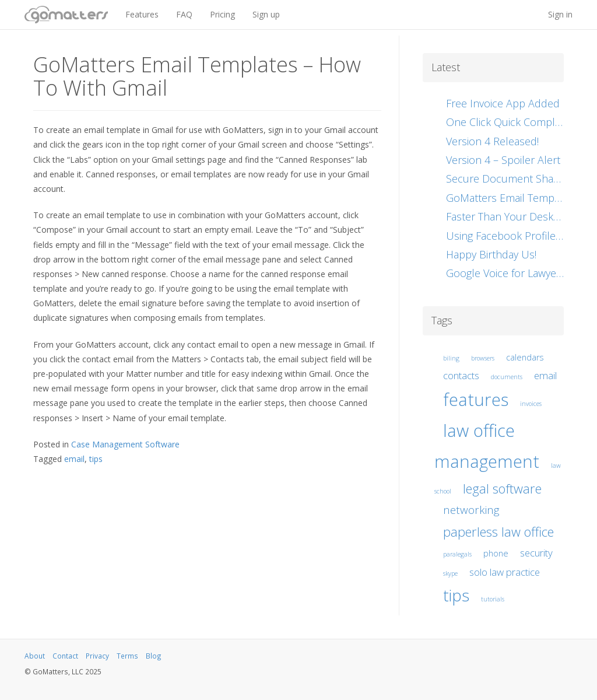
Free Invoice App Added (503, 103)
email (74, 459)
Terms (127, 656)
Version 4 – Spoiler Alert (503, 160)
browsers (483, 358)
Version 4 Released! (492, 141)
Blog (154, 656)
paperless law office (498, 531)
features (476, 400)
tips (96, 459)
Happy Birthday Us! (491, 254)
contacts (461, 375)
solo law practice (505, 572)
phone (496, 553)
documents (507, 377)
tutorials (493, 599)
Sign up (266, 14)
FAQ (184, 14)
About (35, 656)
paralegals (457, 554)
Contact (65, 656)
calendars (525, 357)
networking (471, 510)
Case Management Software (125, 444)
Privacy (97, 656)
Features (142, 14)
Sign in (560, 14)
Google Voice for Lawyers (506, 273)
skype (450, 573)
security (536, 553)
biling (451, 358)
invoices (531, 404)
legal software (502, 488)
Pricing (222, 14)
